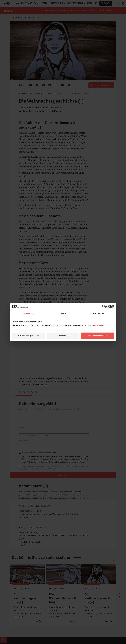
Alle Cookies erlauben (97, 336)
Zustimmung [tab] (28, 313)
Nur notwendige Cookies (29, 336)
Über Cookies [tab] (98, 313)
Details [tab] (63, 313)
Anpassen (63, 336)
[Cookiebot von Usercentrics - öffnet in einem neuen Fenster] (104, 307)
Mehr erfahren (98, 325)
